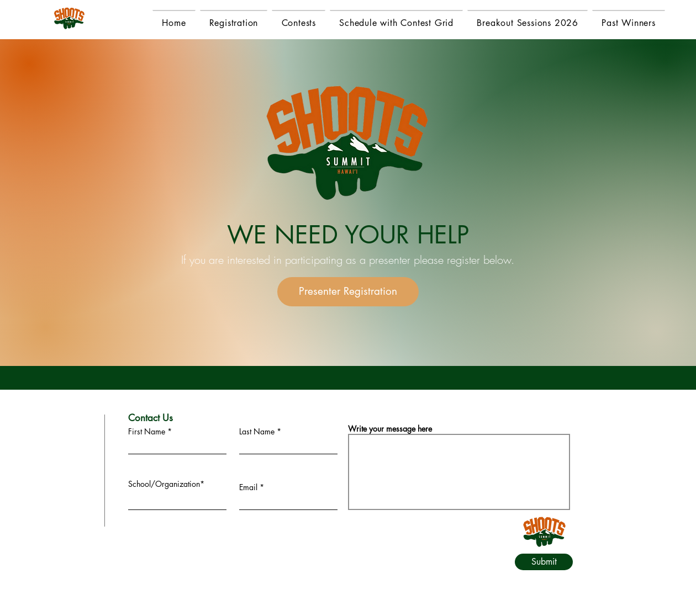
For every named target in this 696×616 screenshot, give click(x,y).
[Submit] (544, 562)
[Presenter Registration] (348, 292)
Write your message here (390, 429)
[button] (629, 22)
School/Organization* (166, 484)
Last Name (257, 432)
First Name (147, 432)
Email (248, 487)
